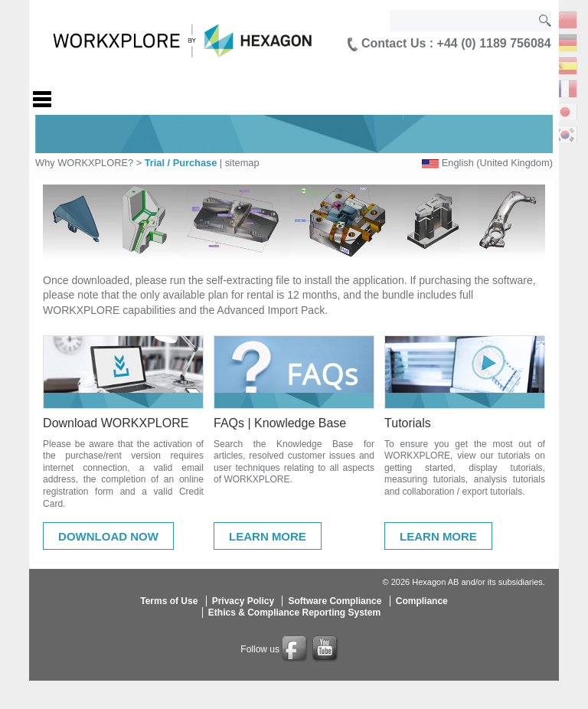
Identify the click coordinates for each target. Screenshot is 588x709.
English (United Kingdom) (497, 163)
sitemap (242, 163)
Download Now (108, 536)
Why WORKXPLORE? (84, 163)
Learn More (268, 536)
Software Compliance (335, 601)
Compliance (422, 601)
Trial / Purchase (181, 163)
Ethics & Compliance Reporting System (294, 613)
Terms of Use (169, 601)
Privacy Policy (243, 601)
